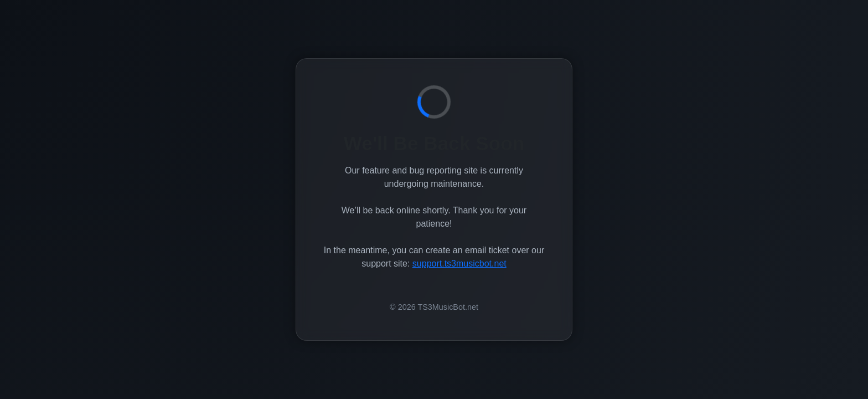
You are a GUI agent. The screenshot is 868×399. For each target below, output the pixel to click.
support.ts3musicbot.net (459, 264)
